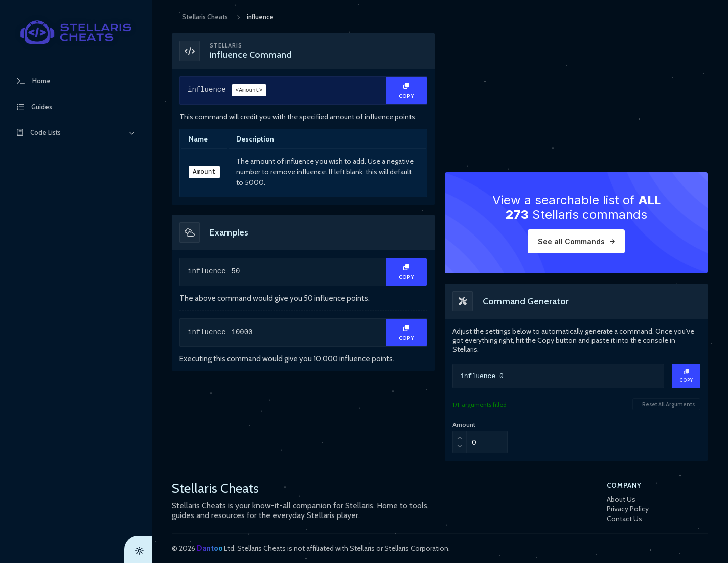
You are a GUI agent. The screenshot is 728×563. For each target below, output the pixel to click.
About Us (621, 499)
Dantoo (210, 548)
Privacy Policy (628, 509)
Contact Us (624, 519)
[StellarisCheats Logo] (76, 32)
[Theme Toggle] (138, 549)
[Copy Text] (406, 90)
